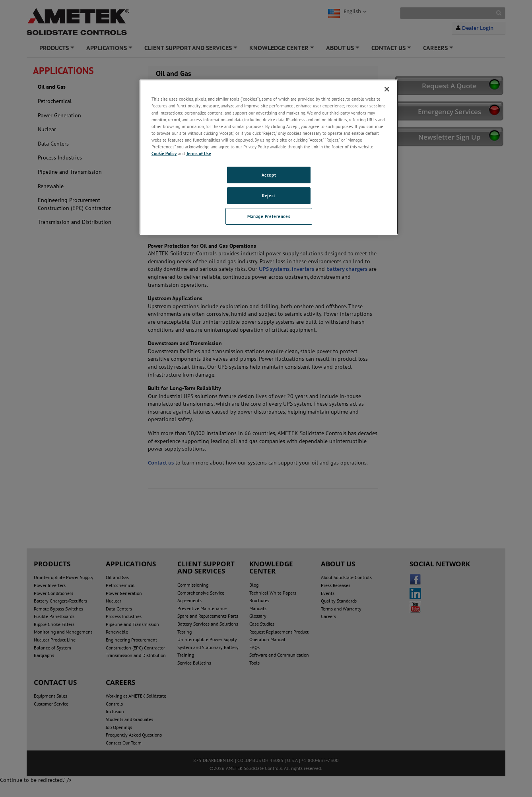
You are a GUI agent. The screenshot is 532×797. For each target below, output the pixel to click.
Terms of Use (199, 153)
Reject (269, 195)
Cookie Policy (164, 153)
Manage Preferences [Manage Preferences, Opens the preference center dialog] (269, 216)
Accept (269, 175)
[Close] (387, 89)
